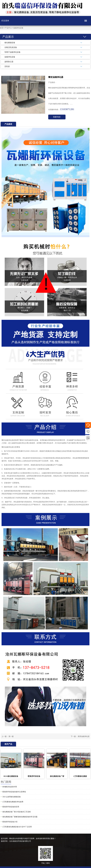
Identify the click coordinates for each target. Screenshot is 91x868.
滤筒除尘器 (9, 62)
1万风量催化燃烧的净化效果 (13, 802)
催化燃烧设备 (10, 43)
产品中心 (8, 28)
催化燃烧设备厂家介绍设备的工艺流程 (17, 812)
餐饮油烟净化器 (7, 440)
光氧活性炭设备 (11, 47)
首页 (2, 28)
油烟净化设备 (18, 28)
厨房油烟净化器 (84, 736)
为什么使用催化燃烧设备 (12, 797)
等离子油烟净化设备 (12, 52)
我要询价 (57, 117)
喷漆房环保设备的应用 (11, 807)
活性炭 (7, 66)
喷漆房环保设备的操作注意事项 (14, 792)
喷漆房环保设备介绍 (10, 822)
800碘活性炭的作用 (10, 787)
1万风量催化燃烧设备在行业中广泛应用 (17, 827)
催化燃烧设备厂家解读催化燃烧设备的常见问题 (20, 817)
